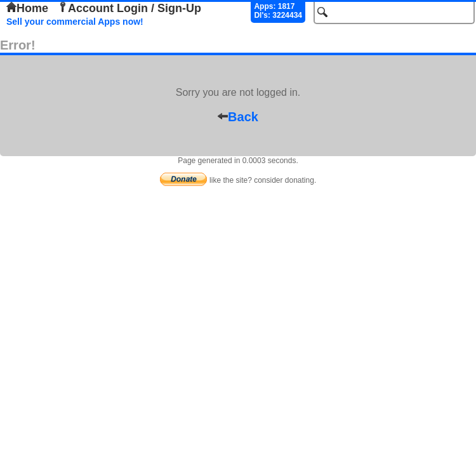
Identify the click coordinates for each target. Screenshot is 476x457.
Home (27, 8)
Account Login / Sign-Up (129, 8)
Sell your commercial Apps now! (75, 22)
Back (238, 117)
